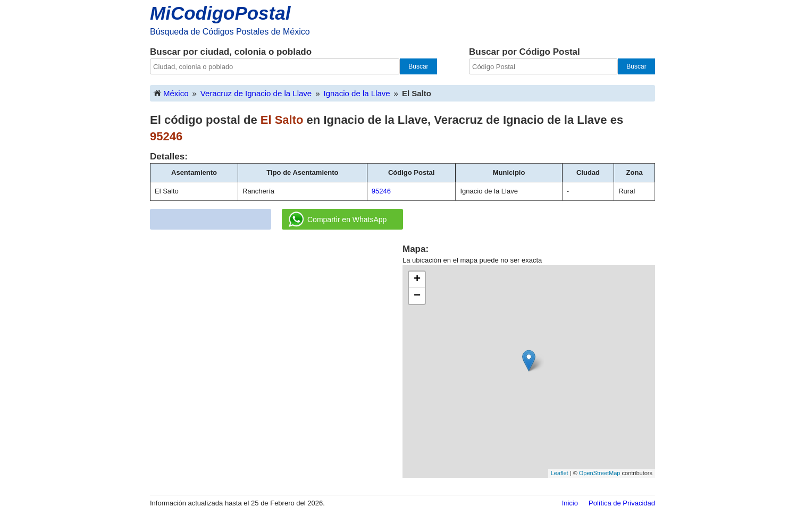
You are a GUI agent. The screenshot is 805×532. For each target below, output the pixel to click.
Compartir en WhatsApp (338, 219)
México (171, 93)
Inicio (570, 503)
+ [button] (417, 280)
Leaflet (560, 473)
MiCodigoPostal (220, 13)
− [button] (417, 296)
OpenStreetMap (600, 473)
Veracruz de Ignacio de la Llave (256, 93)
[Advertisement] (276, 317)
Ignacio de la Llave (357, 93)
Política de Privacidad (622, 503)
